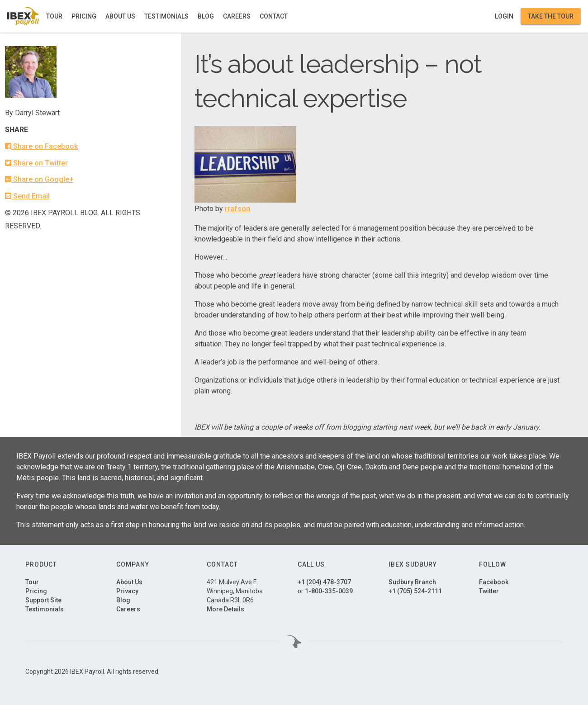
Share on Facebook (41, 146)
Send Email (27, 196)
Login (504, 16)
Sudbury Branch (412, 582)
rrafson (237, 209)
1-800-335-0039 (329, 591)
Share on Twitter (36, 163)
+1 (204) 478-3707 (324, 582)
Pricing (84, 16)
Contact (274, 16)
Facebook (494, 582)
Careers (237, 16)
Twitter (489, 591)
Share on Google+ (39, 179)
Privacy (127, 591)
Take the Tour (551, 16)
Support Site (43, 600)
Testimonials (166, 16)
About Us (120, 16)
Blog (206, 16)
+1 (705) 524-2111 (415, 591)
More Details (225, 609)
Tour (54, 16)
